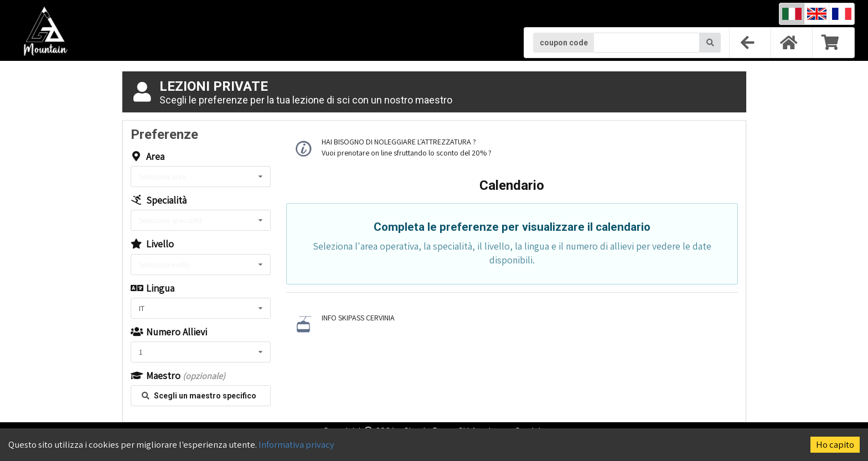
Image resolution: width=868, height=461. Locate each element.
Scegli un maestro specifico (199, 396)
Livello (152, 244)
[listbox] (201, 177)
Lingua (153, 288)
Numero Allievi (169, 332)
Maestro (178, 376)
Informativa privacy (296, 444)
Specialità (159, 200)
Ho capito (835, 444)
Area (148, 157)
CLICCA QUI (511, 153)
